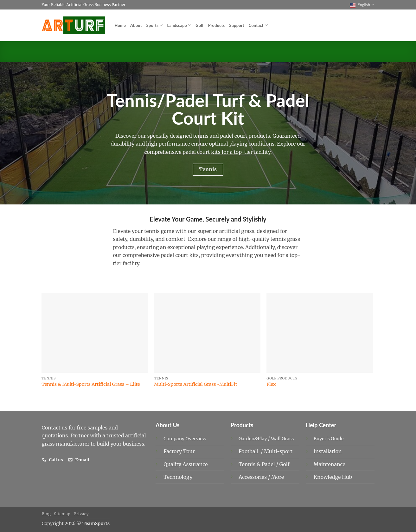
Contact (258, 25)
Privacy (81, 514)
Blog (46, 514)
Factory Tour (179, 451)
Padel (269, 464)
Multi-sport (279, 451)
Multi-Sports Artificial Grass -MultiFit (195, 384)
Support (237, 25)
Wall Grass (282, 439)
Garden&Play (253, 439)
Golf (199, 25)
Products (217, 25)
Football (249, 451)
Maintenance (330, 464)
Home (120, 25)
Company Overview (185, 439)
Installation (328, 451)
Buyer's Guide (329, 439)
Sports (155, 25)
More (278, 477)
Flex (271, 384)
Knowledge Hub (333, 477)
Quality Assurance (186, 464)
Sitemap (62, 514)
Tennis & (250, 464)
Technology (178, 477)
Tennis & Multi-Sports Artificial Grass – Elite (91, 384)
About (136, 25)
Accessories (253, 477)
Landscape (179, 25)
